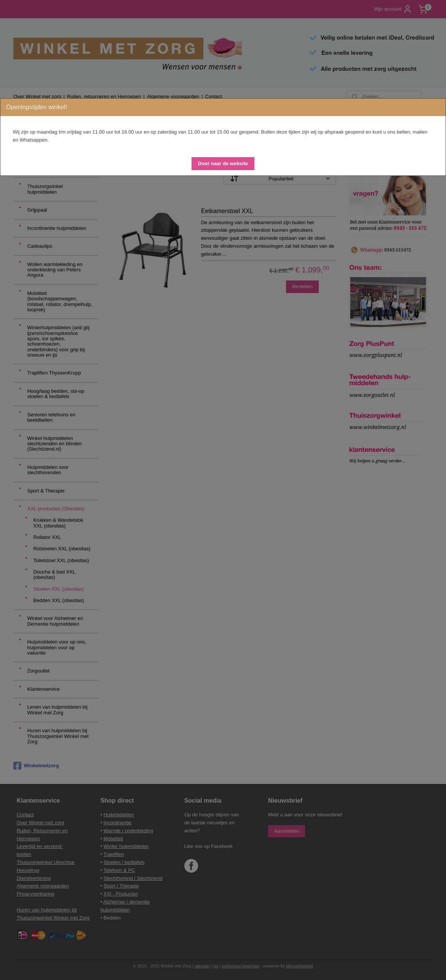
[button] (223, 164)
